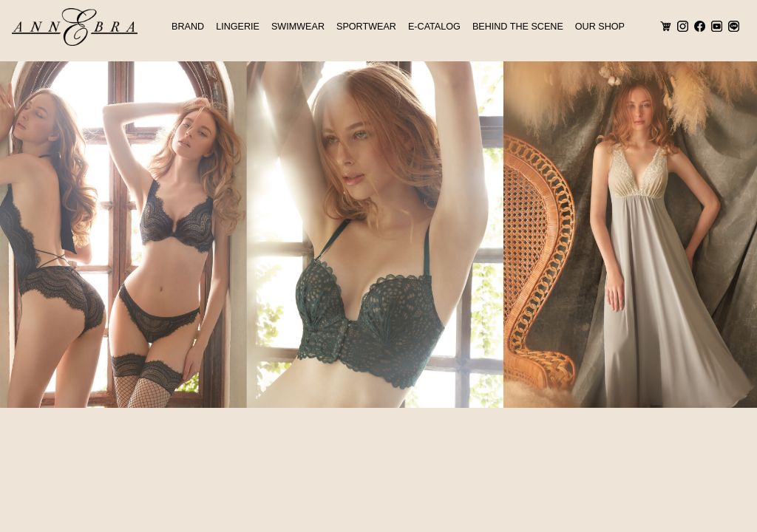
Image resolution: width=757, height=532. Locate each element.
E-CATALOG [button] (434, 27)
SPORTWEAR (366, 27)
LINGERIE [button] (238, 27)
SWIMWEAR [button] (298, 27)
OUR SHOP (600, 27)
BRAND (188, 27)
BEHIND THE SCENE (518, 27)
